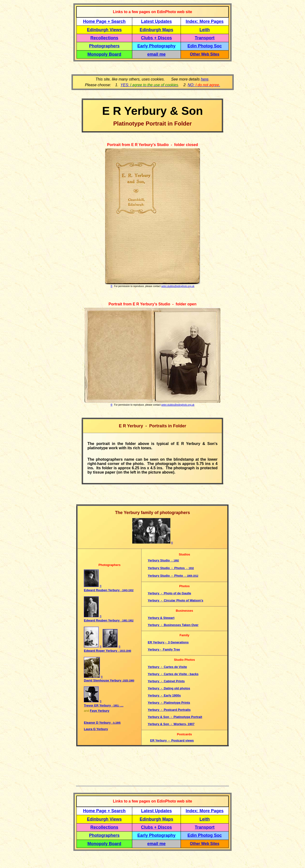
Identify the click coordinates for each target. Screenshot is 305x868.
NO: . (204, 85)
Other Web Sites (205, 54)
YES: (149, 85)
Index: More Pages (205, 21)
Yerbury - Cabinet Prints (166, 681)
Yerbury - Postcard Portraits (169, 710)
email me (156, 54)
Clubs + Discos (157, 38)
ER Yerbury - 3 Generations (168, 642)
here (205, 79)
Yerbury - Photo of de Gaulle (169, 593)
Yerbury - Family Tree (164, 649)
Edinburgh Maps (156, 30)
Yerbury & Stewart (161, 618)
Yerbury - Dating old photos (169, 688)
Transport (205, 38)
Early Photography (157, 46)
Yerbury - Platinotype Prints (169, 703)
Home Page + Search (104, 21)
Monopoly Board (104, 54)
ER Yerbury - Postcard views (172, 740)
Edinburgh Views (104, 30)
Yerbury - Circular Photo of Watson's (175, 600)
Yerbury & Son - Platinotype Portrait (175, 717)
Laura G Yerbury (96, 729)
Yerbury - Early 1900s (164, 695)
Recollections (104, 38)
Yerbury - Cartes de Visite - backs (173, 674)
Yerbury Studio (159, 560)
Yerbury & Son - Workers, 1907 (171, 724)
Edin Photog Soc (205, 46)
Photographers (104, 46)
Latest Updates (156, 21)
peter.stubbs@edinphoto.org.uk (178, 286)
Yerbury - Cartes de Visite (167, 667)
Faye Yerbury (99, 711)
